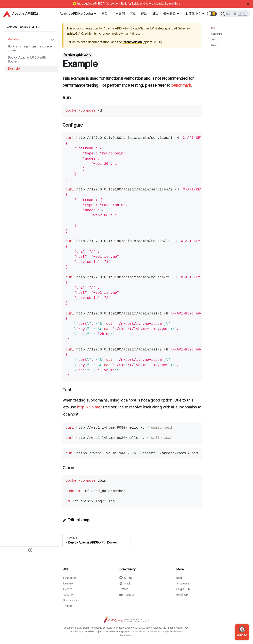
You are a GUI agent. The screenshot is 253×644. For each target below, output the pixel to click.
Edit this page (77, 520)
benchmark (181, 85)
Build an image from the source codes (30, 49)
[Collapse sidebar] (30, 550)
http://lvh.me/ (90, 407)
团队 (155, 14)
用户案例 (119, 14)
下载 (133, 14)
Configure (217, 34)
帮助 (144, 14)
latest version (132, 42)
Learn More (173, 4)
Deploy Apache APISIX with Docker (27, 60)
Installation (13, 39)
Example (14, 69)
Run (213, 28)
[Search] (235, 14)
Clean (214, 45)
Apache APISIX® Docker (76, 14)
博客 (104, 14)
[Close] (248, 4)
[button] (212, 14)
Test (213, 40)
